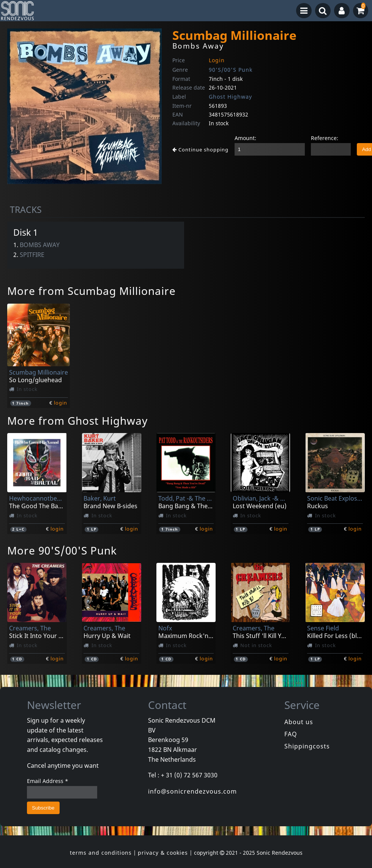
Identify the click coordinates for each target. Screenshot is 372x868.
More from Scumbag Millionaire (91, 291)
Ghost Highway (230, 97)
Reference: (325, 138)
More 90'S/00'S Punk (62, 550)
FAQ (291, 734)
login (61, 403)
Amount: (245, 138)
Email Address (48, 781)
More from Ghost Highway (77, 421)
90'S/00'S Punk (231, 70)
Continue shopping (200, 150)
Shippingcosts (307, 746)
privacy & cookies (163, 853)
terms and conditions (101, 853)
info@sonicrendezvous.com (192, 791)
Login (217, 60)
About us (299, 722)
